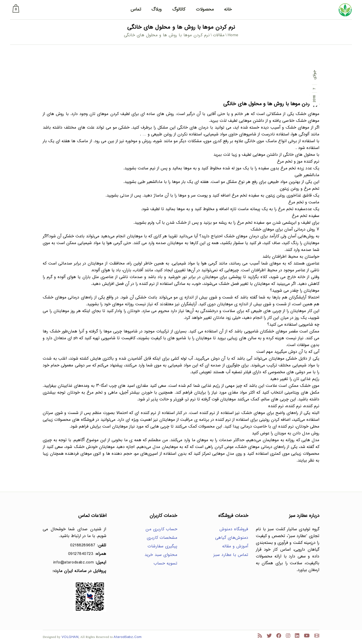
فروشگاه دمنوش (234, 529)
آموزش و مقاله (235, 546)
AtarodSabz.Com (128, 637)
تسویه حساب (165, 564)
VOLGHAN (70, 637)
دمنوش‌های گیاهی (232, 538)
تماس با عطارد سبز (231, 555)
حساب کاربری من (161, 529)
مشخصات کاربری (162, 538)
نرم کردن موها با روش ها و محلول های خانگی (271, 104)
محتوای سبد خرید (161, 555)
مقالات (219, 35)
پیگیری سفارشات (162, 546)
